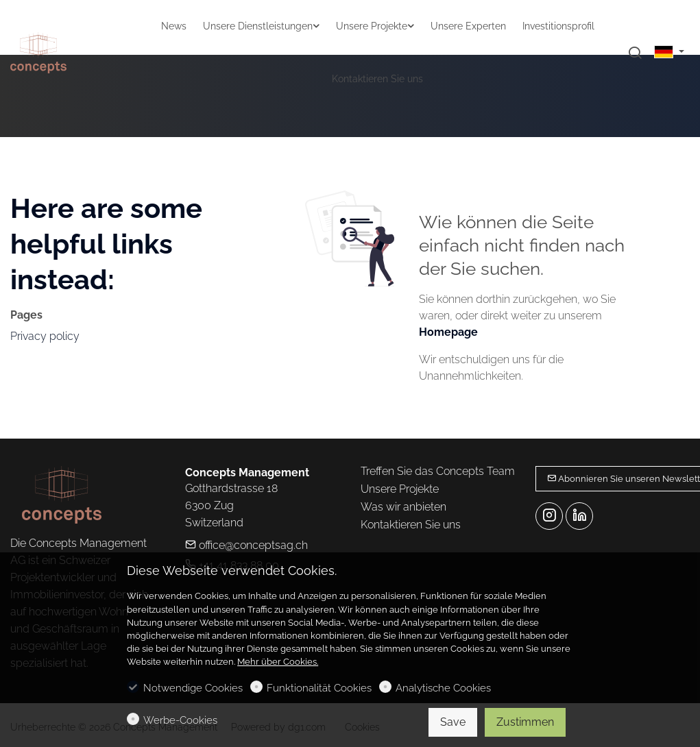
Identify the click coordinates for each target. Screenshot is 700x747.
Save (453, 722)
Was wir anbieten (403, 507)
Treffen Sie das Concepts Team (438, 471)
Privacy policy (45, 336)
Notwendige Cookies (193, 688)
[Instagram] (549, 516)
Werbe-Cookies (180, 720)
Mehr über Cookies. (278, 662)
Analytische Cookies (443, 688)
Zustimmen (525, 722)
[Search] (635, 53)
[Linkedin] (579, 516)
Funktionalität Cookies (319, 688)
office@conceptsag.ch (246, 545)
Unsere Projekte (400, 489)
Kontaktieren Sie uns (411, 525)
